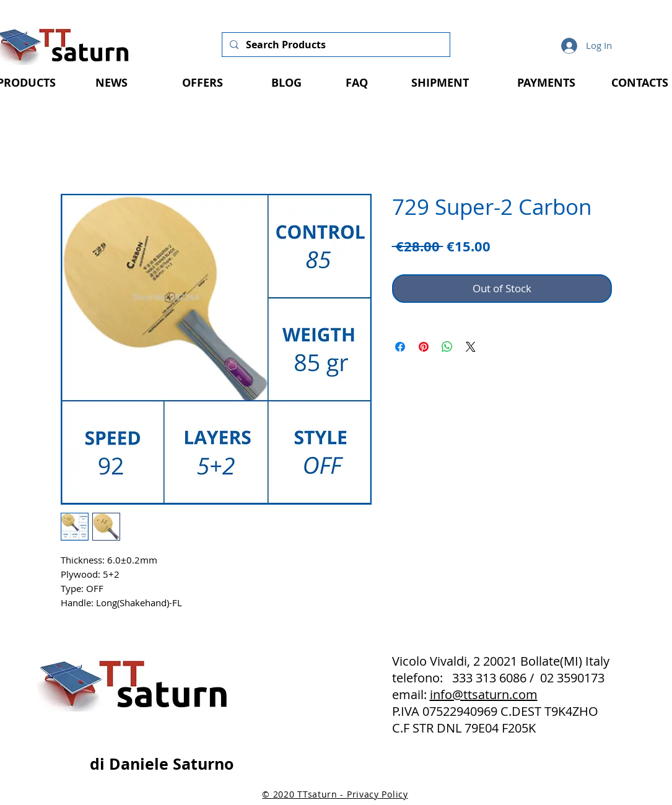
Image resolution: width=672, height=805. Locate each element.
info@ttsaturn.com (484, 694)
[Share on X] (471, 347)
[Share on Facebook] (400, 347)
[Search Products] (335, 45)
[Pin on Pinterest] (424, 347)
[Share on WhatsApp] (447, 347)
